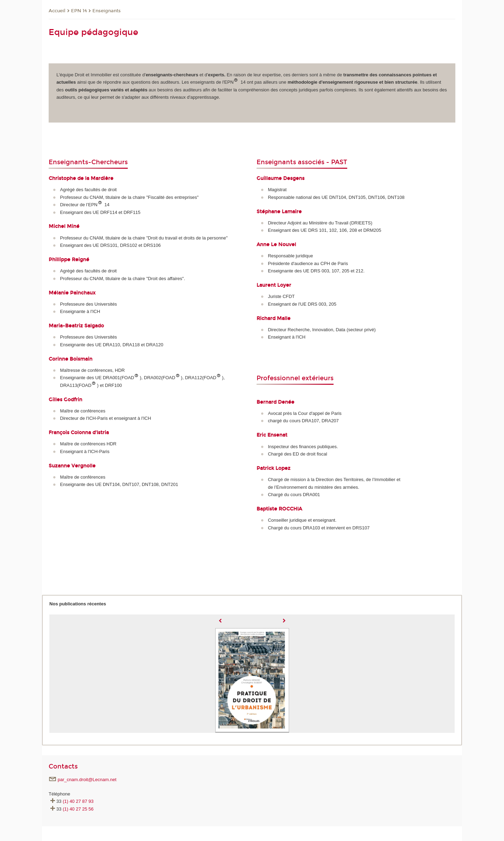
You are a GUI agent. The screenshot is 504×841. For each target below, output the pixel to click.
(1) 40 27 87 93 (78, 801)
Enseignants (107, 11)
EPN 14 (79, 11)
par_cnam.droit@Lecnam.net (87, 780)
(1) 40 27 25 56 (78, 809)
